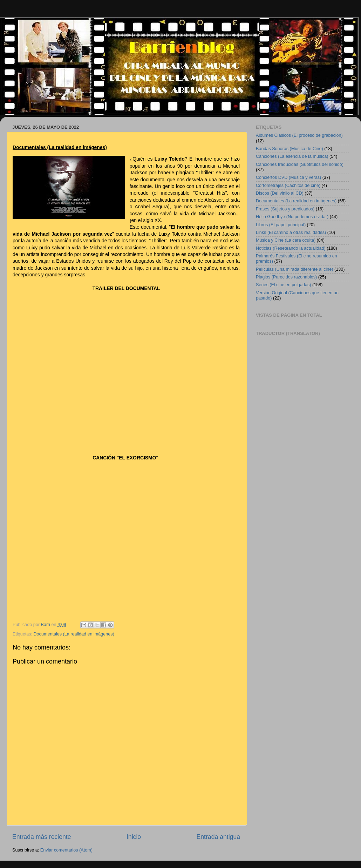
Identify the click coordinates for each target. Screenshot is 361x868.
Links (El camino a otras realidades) (291, 233)
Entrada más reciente (42, 837)
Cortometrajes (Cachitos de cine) (288, 186)
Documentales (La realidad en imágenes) (74, 634)
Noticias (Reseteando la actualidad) (291, 248)
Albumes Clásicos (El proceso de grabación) (299, 135)
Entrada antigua (218, 837)
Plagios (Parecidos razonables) (286, 277)
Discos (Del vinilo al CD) (280, 193)
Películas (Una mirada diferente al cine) (295, 269)
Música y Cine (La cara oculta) (286, 240)
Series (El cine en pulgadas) (284, 285)
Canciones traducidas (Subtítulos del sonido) (300, 164)
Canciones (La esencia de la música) (292, 156)
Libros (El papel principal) (281, 225)
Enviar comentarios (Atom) (66, 850)
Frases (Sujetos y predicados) (285, 209)
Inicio (134, 837)
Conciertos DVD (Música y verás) (288, 177)
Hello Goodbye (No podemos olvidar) (292, 217)
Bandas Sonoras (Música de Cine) (290, 149)
